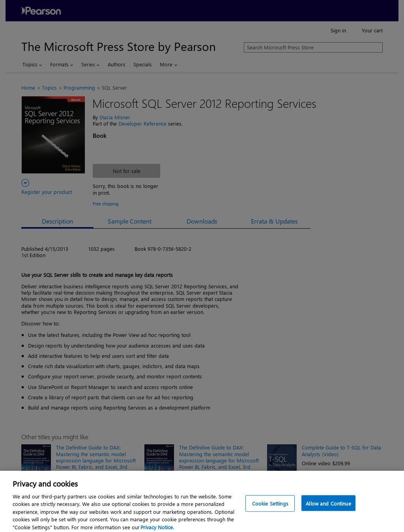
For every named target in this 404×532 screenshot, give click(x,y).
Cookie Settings (270, 507)
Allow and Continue (328, 507)
